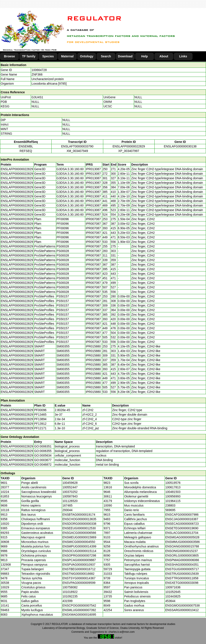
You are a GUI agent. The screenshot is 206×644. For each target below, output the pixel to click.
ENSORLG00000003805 (182, 555)
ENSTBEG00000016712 (79, 569)
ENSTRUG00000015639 (182, 574)
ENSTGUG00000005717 (182, 569)
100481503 (173, 492)
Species (48, 56)
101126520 (70, 501)
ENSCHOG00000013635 (79, 519)
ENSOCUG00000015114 (79, 551)
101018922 (70, 592)
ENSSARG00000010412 (182, 610)
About (164, 56)
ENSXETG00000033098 (182, 583)
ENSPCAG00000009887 (79, 560)
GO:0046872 (43, 465)
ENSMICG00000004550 (79, 542)
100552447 (70, 487)
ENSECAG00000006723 (182, 524)
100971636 (173, 587)
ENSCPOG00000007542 (79, 605)
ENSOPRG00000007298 (79, 555)
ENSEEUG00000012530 (79, 528)
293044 (68, 510)
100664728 (39, 70)
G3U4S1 (37, 97)
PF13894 (40, 419)
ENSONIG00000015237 (181, 551)
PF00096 (40, 410)
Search (106, 56)
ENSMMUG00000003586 (182, 542)
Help (144, 56)
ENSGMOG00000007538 (182, 605)
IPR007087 (93, 219)
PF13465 (40, 415)
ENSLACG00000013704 (182, 533)
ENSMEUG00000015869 (79, 537)
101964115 (173, 501)
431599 (68, 601)
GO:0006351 (43, 446)
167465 (68, 505)
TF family (29, 56)
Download (125, 56)
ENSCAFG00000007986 (182, 515)
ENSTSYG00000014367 (79, 578)
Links (183, 56)
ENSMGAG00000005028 (182, 537)
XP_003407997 (129, 151)
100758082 (70, 587)
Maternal (67, 56)
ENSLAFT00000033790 (77, 146)
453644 (170, 601)
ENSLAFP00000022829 (129, 146)
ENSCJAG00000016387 (182, 519)
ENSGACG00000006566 (79, 533)
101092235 (70, 596)
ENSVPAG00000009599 (79, 583)
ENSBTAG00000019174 (79, 515)
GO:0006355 (43, 451)
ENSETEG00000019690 (182, 528)
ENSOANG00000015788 (182, 546)
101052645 (173, 592)
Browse (9, 56)
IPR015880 (93, 346)
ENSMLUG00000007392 (79, 610)
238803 (170, 505)
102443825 (173, 596)
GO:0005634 (43, 455)
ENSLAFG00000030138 (180, 146)
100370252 (70, 492)
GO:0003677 (43, 460)
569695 (170, 510)
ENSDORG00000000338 (79, 524)
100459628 (70, 483)
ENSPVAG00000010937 (79, 565)
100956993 (173, 496)
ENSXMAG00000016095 (79, 615)
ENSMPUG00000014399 (79, 546)
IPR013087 (93, 169)
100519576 (173, 483)
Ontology (87, 56)
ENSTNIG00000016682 (78, 574)
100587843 (70, 496)
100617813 (173, 487)
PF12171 (40, 428)
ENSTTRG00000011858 (182, 578)
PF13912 (40, 424)
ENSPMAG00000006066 (182, 560)
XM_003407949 (77, 151)
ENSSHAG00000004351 (182, 565)
